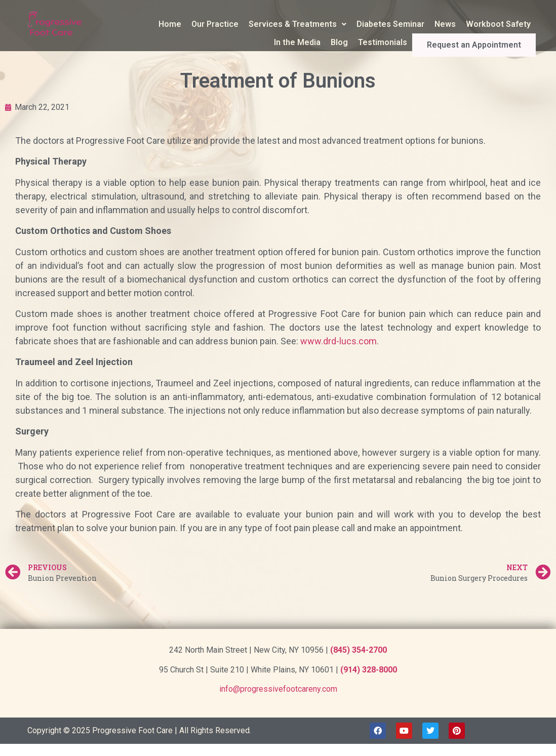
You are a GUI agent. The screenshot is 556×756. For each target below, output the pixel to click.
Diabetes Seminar (390, 24)
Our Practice (215, 24)
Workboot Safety (498, 24)
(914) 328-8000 (369, 670)
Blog (364, 42)
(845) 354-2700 (359, 650)
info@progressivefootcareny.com (278, 689)
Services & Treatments (297, 24)
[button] (297, 24)
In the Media (322, 42)
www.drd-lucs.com (339, 341)
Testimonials (407, 42)
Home (170, 24)
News (445, 24)
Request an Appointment (486, 43)
